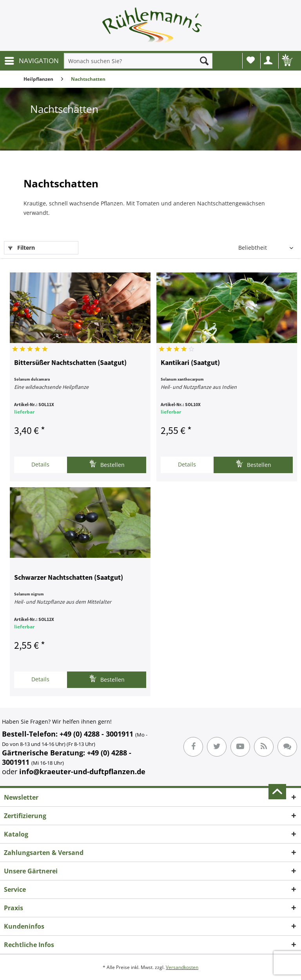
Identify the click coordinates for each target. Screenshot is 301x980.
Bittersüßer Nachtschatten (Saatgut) (70, 363)
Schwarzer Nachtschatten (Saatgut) (69, 578)
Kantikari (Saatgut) (190, 363)
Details (40, 464)
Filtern (22, 248)
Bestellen (107, 464)
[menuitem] (31, 61)
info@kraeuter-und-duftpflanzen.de (82, 771)
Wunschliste (251, 60)
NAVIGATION (32, 60)
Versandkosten (182, 967)
